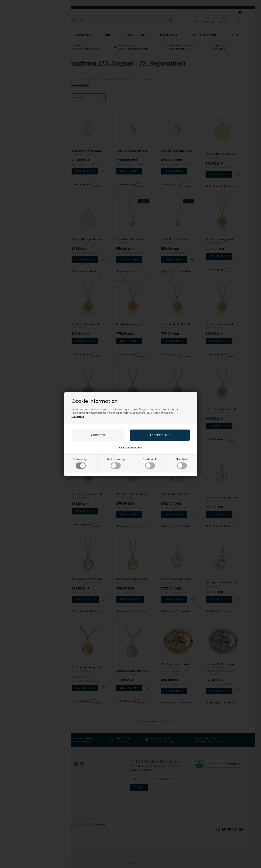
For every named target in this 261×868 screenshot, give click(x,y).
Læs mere (78, 416)
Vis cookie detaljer (130, 448)
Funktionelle (150, 463)
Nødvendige (81, 463)
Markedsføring (116, 463)
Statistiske (182, 463)
